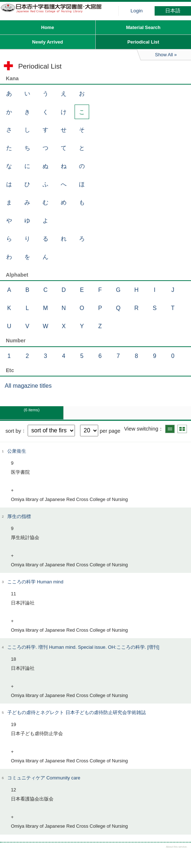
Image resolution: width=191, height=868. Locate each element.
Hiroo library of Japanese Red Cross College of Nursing (55, 13)
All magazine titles (28, 386)
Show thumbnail (182, 429)
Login (137, 11)
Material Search (143, 27)
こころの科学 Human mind (35, 582)
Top (179, 856)
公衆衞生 (17, 451)
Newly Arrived (47, 42)
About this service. (177, 847)
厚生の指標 (19, 516)
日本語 (173, 11)
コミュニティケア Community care (44, 778)
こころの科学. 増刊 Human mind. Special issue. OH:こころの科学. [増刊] (83, 647)
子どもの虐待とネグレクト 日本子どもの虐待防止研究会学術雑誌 (77, 712)
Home (48, 27)
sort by (13, 431)
